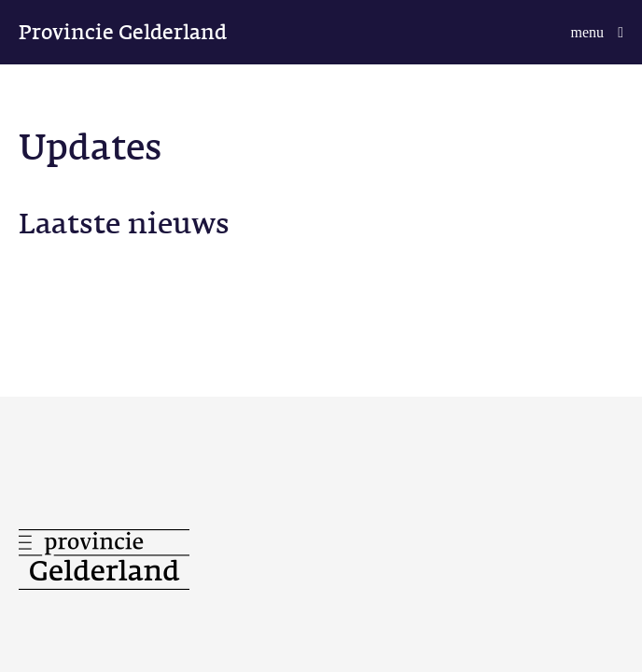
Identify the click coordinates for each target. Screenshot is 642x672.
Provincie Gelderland (123, 32)
